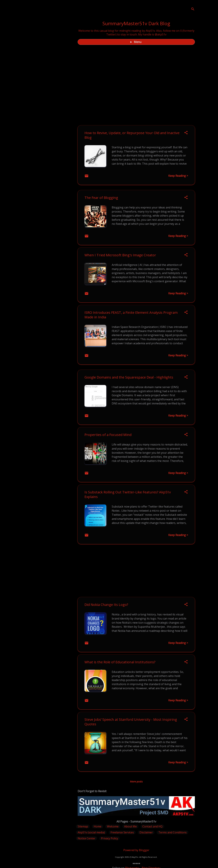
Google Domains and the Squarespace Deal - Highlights (129, 377)
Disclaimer (146, 832)
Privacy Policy (110, 838)
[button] (186, 133)
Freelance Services (122, 832)
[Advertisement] (136, 571)
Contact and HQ (152, 826)
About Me (130, 826)
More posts (136, 782)
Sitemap (83, 826)
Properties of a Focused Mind (108, 435)
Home (98, 826)
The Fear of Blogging (101, 198)
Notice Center (87, 838)
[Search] (193, 9)
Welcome (113, 826)
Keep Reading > (178, 176)
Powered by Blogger (136, 850)
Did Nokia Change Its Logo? (106, 605)
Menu (138, 42)
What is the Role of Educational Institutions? (120, 662)
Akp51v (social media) (91, 832)
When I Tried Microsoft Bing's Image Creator (120, 255)
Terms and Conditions (173, 832)
